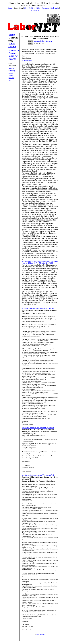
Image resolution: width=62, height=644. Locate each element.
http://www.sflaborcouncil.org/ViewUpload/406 (38, 428)
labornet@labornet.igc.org (43, 41)
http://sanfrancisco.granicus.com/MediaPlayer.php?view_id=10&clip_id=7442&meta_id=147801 (40, 262)
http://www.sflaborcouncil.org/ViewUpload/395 (38, 475)
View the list (40, 635)
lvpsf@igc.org (27, 60)
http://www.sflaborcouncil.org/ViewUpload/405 (38, 308)
